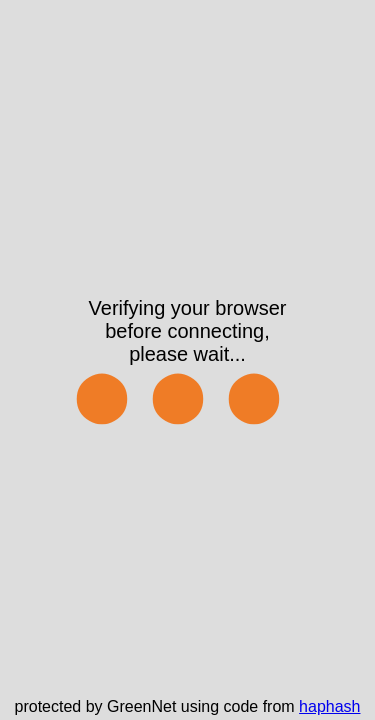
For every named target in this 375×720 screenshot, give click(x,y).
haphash (329, 706)
